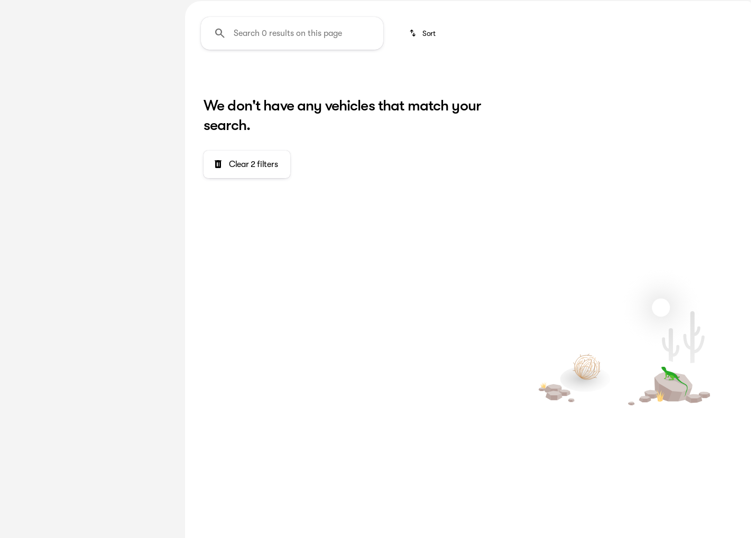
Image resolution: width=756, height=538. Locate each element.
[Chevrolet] (31, 95)
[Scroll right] (739, 79)
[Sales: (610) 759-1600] (542, 8)
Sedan (696, 79)
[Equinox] (75, 95)
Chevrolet (459, 79)
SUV (511, 79)
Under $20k (567, 79)
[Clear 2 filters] (247, 264)
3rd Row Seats (229, 79)
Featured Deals (317, 79)
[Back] (146, 73)
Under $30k (637, 79)
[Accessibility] (27, 8)
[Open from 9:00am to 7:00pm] (634, 8)
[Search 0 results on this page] (292, 133)
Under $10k (393, 79)
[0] (34, 216)
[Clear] (137, 288)
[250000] (139, 216)
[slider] (25, 162)
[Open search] (631, 35)
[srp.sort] (423, 133)
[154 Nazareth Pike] (716, 8)
